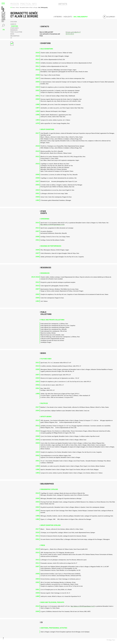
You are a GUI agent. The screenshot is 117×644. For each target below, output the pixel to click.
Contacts (14, 24)
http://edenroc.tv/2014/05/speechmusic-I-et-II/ (52, 225)
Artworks (58, 17)
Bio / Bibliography (81, 17)
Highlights (68, 17)
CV (11, 38)
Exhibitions (14, 26)
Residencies (14, 30)
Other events (14, 28)
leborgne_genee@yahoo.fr (73, 32)
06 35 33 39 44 (70, 34)
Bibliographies (15, 36)
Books (12, 34)
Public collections (16, 32)
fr (4, 30)
